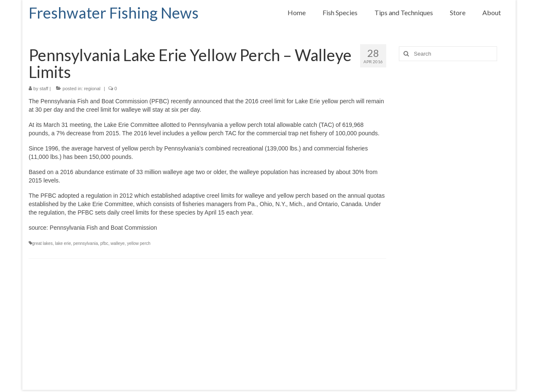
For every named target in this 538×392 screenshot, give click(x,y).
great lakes (42, 243)
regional (92, 89)
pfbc (104, 243)
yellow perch (139, 243)
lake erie (63, 243)
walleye (117, 243)
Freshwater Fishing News (114, 13)
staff (44, 89)
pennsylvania (86, 243)
